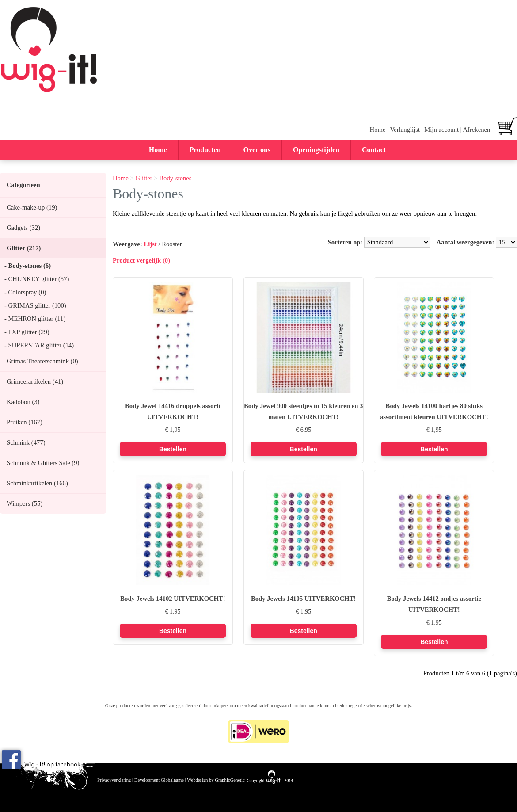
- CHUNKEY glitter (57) (37, 279)
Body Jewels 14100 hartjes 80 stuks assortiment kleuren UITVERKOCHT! (434, 411)
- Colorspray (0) (25, 292)
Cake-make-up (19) (32, 207)
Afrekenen (476, 130)
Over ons (257, 150)
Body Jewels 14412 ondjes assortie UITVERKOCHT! (434, 604)
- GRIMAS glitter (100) (35, 305)
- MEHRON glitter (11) (35, 319)
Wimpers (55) (25, 503)
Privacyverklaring (114, 780)
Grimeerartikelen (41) (35, 381)
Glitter (144, 178)
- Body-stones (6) (28, 266)
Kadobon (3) (23, 402)
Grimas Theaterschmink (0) (42, 361)
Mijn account (441, 130)
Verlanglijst (405, 130)
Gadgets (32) (23, 228)
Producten (205, 150)
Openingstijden (316, 150)
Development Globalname (159, 780)
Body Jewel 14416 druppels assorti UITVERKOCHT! (173, 411)
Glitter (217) (24, 248)
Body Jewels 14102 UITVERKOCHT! (173, 599)
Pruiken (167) (25, 422)
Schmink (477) (26, 442)
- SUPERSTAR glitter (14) (39, 345)
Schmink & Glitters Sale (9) (43, 463)
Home (378, 130)
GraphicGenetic (230, 780)
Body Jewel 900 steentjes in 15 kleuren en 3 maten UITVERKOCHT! (303, 411)
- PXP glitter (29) (27, 332)
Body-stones (175, 178)
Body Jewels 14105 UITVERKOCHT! (303, 599)
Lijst (150, 244)
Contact (374, 150)
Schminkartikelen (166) (37, 483)
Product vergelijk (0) (141, 260)
